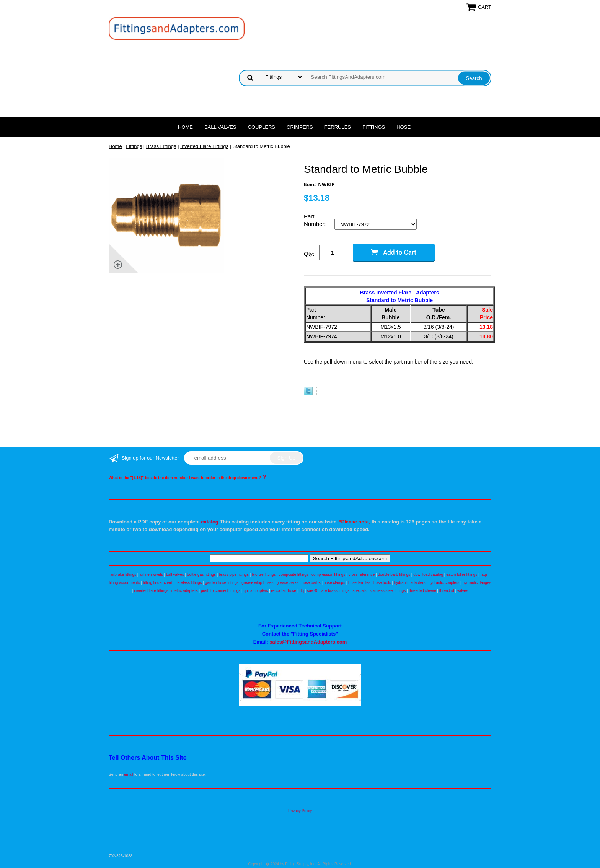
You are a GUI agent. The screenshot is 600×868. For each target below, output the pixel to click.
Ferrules (338, 127)
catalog (210, 522)
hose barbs (311, 583)
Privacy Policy (300, 811)
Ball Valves (220, 127)
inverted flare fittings (151, 591)
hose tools (382, 583)
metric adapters (185, 591)
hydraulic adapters (410, 583)
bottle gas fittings (201, 575)
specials (359, 591)
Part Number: (316, 220)
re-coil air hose (284, 591)
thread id (447, 591)
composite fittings (293, 575)
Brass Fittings (161, 146)
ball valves (175, 575)
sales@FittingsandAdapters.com (308, 642)
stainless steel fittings (388, 591)
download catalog (428, 575)
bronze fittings (264, 575)
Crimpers (300, 127)
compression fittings (328, 575)
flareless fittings (189, 583)
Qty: (309, 254)
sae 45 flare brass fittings (328, 591)
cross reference (361, 575)
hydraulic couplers (444, 583)
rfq (302, 591)
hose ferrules (359, 583)
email (129, 775)
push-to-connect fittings (221, 591)
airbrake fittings (123, 575)
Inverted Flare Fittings (204, 146)
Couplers (262, 127)
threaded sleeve (422, 591)
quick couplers (256, 591)
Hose (404, 127)
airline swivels (151, 575)
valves (463, 591)
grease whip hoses (257, 583)
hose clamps (334, 583)
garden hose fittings (222, 583)
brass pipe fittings (234, 575)
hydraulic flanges (477, 583)
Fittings (374, 127)
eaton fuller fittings (462, 575)
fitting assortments (125, 583)
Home (185, 127)
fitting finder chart (158, 583)
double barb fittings (394, 575)
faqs (484, 575)
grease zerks (288, 583)
